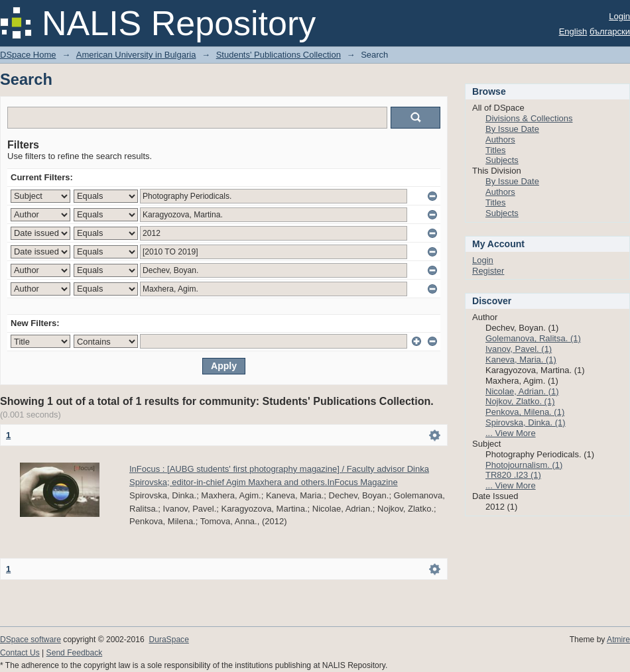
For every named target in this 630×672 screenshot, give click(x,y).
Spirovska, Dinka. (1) (526, 422)
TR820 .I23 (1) (513, 475)
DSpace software (31, 640)
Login (619, 16)
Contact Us (20, 653)
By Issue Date (512, 129)
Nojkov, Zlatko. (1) (520, 401)
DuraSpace (168, 640)
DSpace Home (28, 55)
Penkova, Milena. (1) (525, 412)
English (573, 31)
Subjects (502, 160)
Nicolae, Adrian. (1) (522, 391)
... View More (511, 433)
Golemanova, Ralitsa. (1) (533, 338)
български (610, 31)
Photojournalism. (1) (524, 465)
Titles (496, 150)
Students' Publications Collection (279, 55)
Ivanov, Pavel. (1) (519, 349)
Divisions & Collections (529, 118)
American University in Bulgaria (136, 55)
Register (488, 271)
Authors (500, 140)
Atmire (618, 640)
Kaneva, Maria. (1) (521, 360)
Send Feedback (75, 653)
